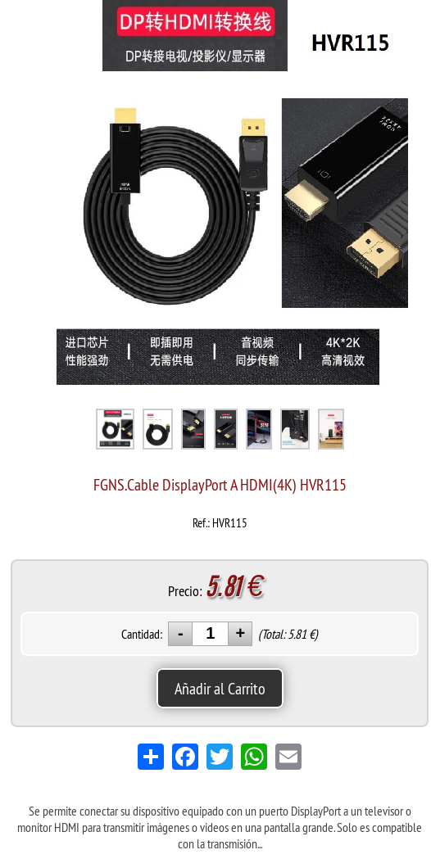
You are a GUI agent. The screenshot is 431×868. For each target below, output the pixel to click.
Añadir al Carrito (220, 688)
